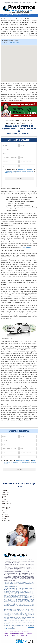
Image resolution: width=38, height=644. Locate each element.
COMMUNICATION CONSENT (17, 634)
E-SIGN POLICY (14, 636)
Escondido (5, 502)
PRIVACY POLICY (25, 636)
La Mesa (4, 505)
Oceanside (5, 511)
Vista (3, 522)
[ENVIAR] (19, 178)
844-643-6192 (14, 43)
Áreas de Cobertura (11, 15)
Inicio (4, 15)
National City (6, 509)
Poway (4, 513)
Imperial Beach (6, 503)
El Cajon (4, 498)
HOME (6, 632)
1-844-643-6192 (26, 248)
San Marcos (5, 516)
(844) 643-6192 (26, 126)
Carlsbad (5, 491)
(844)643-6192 (22, 12)
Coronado (5, 494)
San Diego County (27, 15)
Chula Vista (5, 492)
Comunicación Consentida (25, 169)
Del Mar (4, 496)
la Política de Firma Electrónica (24, 171)
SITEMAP (8, 637)
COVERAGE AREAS (15, 632)
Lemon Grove (6, 507)
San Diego (5, 515)
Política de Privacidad (11, 173)
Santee (4, 518)
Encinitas (5, 500)
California (19, 15)
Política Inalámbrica (10, 171)
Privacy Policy (16, 562)
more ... (4, 423)
